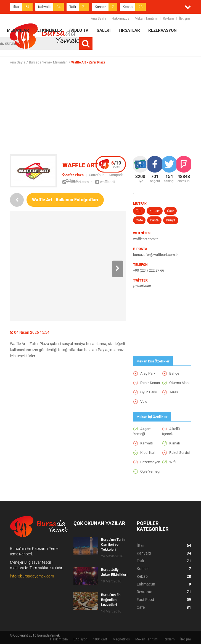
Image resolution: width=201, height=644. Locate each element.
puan (116, 164)
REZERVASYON (162, 30)
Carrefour (96, 175)
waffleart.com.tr (77, 182)
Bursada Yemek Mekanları (48, 62)
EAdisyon (80, 639)
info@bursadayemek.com (32, 576)
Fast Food (164, 600)
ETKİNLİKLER (50, 30)
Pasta (154, 220)
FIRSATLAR (129, 30)
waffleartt (105, 182)
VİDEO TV (79, 30)
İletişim (185, 18)
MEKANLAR (18, 30)
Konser (106, 7)
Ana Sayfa (99, 18)
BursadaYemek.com (44, 37)
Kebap (134, 7)
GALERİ (104, 30)
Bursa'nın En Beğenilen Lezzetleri (111, 600)
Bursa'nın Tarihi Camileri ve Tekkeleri (113, 544)
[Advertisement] (105, 109)
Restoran (164, 592)
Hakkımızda (121, 18)
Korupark (116, 175)
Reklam (168, 18)
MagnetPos (121, 639)
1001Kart (100, 639)
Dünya (171, 220)
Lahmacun (164, 584)
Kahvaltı (51, 7)
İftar (23, 7)
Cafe (170, 211)
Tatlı (79, 7)
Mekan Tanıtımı (146, 18)
